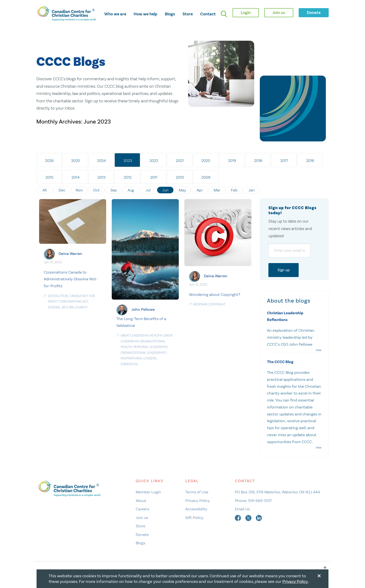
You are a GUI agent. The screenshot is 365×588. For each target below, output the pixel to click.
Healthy (156, 336)
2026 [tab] (49, 160)
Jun (165, 190)
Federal (54, 307)
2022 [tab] (154, 160)
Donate (142, 535)
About (141, 501)
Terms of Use (197, 492)
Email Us (242, 509)
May (182, 190)
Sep (114, 190)
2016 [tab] (310, 160)
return (68, 307)
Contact (208, 14)
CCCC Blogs (71, 62)
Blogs (170, 14)
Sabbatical (129, 364)
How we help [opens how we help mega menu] (145, 14)
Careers (142, 509)
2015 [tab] (49, 177)
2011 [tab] (154, 177)
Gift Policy (194, 518)
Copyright (217, 304)
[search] (224, 14)
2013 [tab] (101, 177)
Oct (96, 190)
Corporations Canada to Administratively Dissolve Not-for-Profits (71, 279)
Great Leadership (134, 336)
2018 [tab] (258, 160)
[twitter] (249, 518)
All (45, 190)
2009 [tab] (206, 177)
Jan (252, 190)
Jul (148, 190)
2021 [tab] (180, 160)
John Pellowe (143, 309)
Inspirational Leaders (139, 358)
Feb (234, 190)
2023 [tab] (128, 160)
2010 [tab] (180, 177)
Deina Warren (70, 254)
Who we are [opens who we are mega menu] (115, 14)
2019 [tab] (232, 160)
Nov (79, 190)
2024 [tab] (101, 160)
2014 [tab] (76, 177)
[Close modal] (319, 575)
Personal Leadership (150, 347)
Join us (142, 518)
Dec (62, 190)
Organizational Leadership (143, 353)
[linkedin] (259, 518)
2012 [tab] (128, 177)
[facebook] (238, 518)
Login (246, 13)
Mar (217, 190)
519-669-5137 (260, 501)
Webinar (200, 304)
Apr (200, 190)
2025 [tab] (76, 160)
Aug (131, 190)
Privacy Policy (198, 501)
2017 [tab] (284, 160)
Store (188, 14)
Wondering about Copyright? (215, 294)
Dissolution (58, 296)
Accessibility (196, 509)
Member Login (148, 492)
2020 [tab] (206, 160)
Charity (81, 307)
